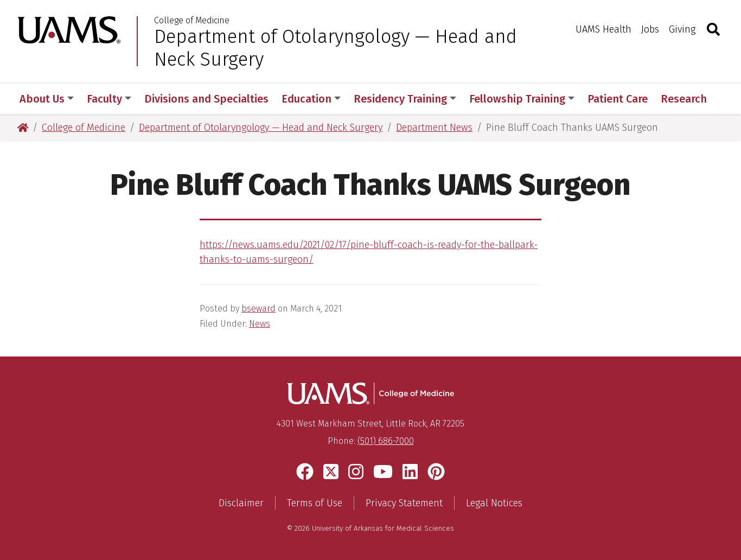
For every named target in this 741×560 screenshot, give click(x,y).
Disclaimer (241, 503)
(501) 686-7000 (386, 441)
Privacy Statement (404, 503)
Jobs (650, 29)
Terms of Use (315, 503)
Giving (682, 29)
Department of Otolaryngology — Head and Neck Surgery (336, 48)
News (260, 324)
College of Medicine (192, 21)
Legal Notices (494, 503)
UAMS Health (603, 29)
